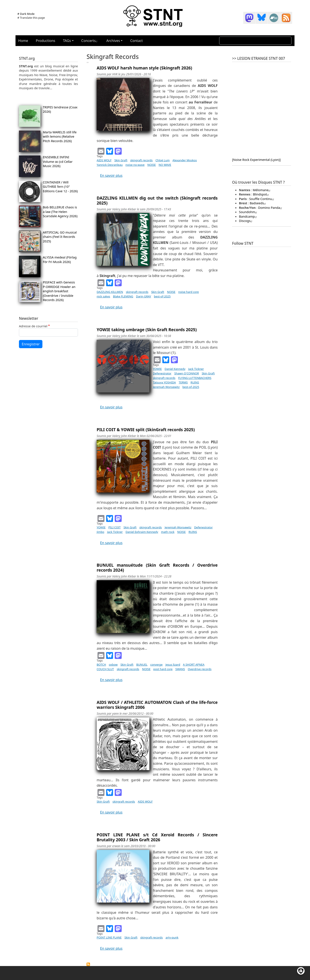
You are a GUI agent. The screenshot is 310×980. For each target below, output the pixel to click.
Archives (113, 41)
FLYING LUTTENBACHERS (195, 378)
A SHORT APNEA (194, 665)
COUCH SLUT (105, 669)
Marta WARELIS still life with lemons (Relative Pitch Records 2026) (60, 136)
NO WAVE (165, 165)
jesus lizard (173, 665)
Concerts (90, 41)
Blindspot (261, 194)
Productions (45, 41)
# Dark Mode (26, 14)
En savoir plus (111, 175)
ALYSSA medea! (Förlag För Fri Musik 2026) (60, 259)
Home (23, 41)
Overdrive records (200, 669)
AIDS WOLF (104, 160)
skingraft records (141, 160)
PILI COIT (114, 527)
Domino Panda (271, 208)
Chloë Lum (163, 160)
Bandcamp (248, 216)
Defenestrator (162, 373)
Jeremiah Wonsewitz (166, 387)
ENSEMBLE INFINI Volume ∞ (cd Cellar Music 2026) (58, 161)
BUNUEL (142, 665)
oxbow (113, 665)
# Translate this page (31, 18)
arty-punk (172, 937)
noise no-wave (135, 165)
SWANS (180, 669)
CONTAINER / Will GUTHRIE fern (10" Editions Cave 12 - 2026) (60, 187)
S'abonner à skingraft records (88, 964)
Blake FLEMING (123, 296)
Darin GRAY (144, 296)
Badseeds (258, 203)
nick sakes (103, 296)
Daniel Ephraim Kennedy (142, 532)
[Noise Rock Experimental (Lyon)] (256, 160)
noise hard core (188, 292)
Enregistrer (31, 344)
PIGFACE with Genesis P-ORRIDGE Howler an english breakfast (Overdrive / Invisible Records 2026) (59, 291)
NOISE (151, 165)
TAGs (67, 41)
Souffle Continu (262, 199)
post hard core (163, 669)
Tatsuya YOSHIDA (164, 382)
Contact (136, 41)
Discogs (246, 221)
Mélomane (262, 190)
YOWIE (157, 369)
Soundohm (249, 212)
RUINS (195, 382)
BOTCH (101, 665)
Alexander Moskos (185, 160)
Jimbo (100, 532)
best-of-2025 (162, 296)
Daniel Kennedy (175, 369)
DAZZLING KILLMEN (110, 292)
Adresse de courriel (33, 326)
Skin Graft (121, 160)
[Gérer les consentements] (301, 971)
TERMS (183, 382)
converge (156, 665)
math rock (168, 532)
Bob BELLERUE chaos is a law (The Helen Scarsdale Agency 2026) (60, 212)
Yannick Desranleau (110, 165)
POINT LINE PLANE (109, 937)
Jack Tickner (196, 369)
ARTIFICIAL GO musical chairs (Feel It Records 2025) (60, 237)
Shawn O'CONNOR (186, 373)
